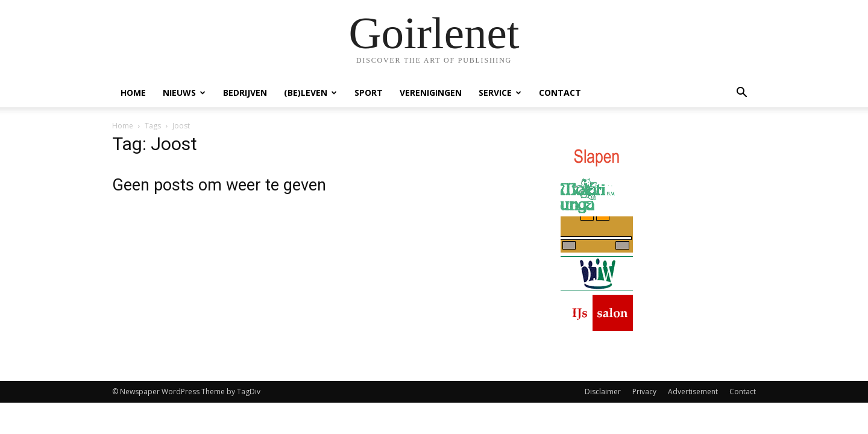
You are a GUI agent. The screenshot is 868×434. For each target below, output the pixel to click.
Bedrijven (245, 93)
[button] (741, 94)
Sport (369, 93)
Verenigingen (431, 93)
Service (500, 93)
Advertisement (693, 392)
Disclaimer (603, 392)
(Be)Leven (310, 93)
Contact (560, 93)
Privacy (644, 392)
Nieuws (184, 93)
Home (133, 93)
